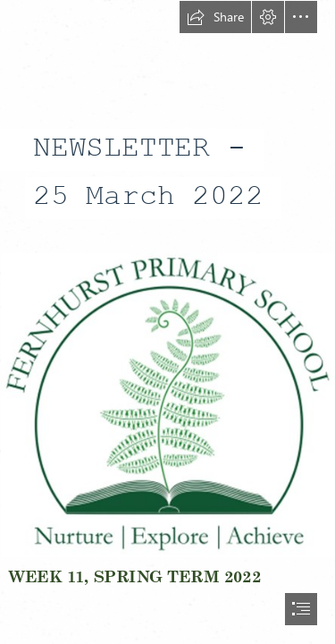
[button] (215, 17)
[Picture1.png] (167, 404)
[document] (167, 322)
